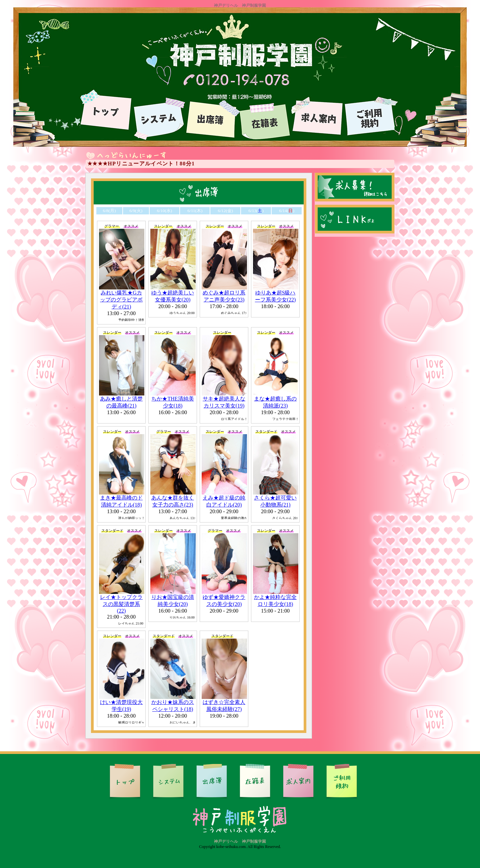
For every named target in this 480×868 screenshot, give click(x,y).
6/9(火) (136, 211)
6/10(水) (165, 211)
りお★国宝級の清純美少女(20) (173, 597)
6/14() (287, 211)
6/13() (256, 211)
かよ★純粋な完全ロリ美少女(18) (276, 597)
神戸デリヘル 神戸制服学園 (240, 841)
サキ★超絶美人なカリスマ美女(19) (224, 399)
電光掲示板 (240, 164)
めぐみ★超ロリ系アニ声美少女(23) (224, 293)
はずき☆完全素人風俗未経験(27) (224, 702)
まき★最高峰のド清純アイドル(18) (122, 498)
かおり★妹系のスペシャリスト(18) (173, 702)
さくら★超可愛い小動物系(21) (276, 498)
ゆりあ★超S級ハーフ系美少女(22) (276, 293)
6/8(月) (109, 211)
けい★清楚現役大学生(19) (122, 702)
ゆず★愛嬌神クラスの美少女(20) (224, 597)
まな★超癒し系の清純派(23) (276, 399)
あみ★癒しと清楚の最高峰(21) (122, 399)
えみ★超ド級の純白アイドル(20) (224, 498)
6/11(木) (195, 211)
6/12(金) (225, 211)
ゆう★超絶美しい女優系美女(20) (173, 293)
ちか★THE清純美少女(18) (173, 399)
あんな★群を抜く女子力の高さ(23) (173, 498)
